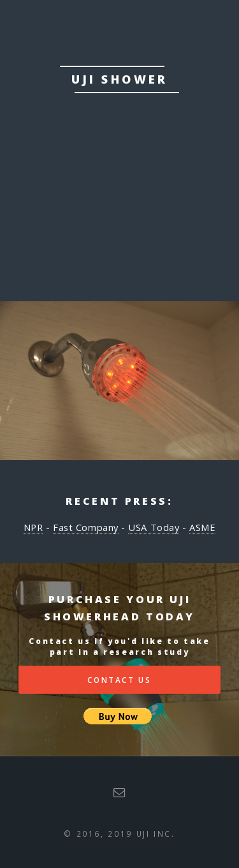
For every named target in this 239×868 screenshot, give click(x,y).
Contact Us (119, 680)
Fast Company (86, 527)
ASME (202, 527)
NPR (33, 527)
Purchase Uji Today (120, 218)
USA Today (154, 527)
